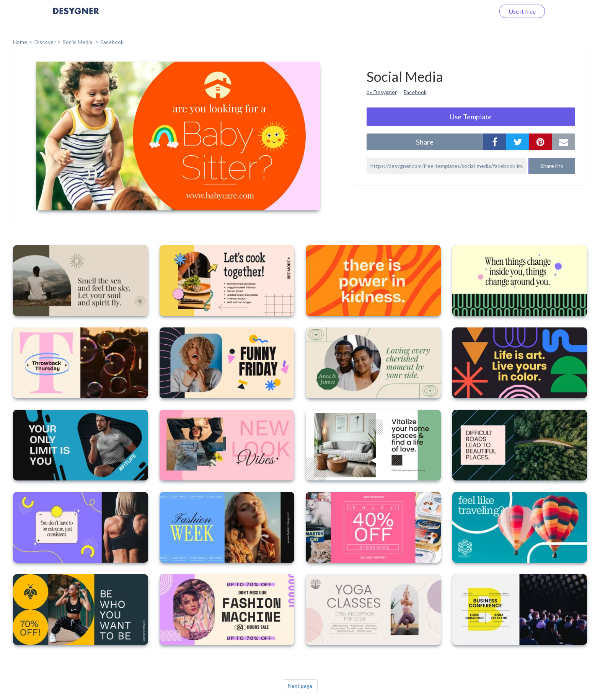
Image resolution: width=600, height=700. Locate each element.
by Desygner (382, 92)
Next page (300, 686)
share (425, 142)
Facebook (112, 42)
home (20, 42)
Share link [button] (552, 166)
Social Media (78, 42)
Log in (477, 11)
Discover (45, 42)
